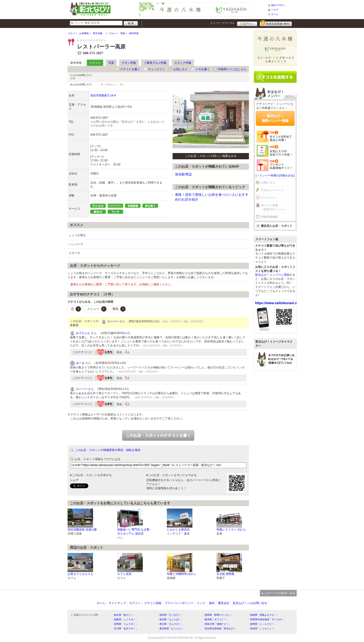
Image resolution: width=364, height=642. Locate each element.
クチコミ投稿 (153, 603)
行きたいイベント (272, 190)
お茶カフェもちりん (80, 574)
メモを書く (203, 69)
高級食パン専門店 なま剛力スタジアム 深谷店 (133, 532)
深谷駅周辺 (183, 174)
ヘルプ (275, 10)
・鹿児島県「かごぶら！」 (171, 629)
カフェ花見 (124, 574)
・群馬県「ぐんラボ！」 (125, 624)
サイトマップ (117, 603)
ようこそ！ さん (223, 23)
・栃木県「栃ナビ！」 (124, 615)
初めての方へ (278, 5)
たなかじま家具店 (178, 530)
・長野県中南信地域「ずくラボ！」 (267, 619)
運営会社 (224, 603)
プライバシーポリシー (179, 603)
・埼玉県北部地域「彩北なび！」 (220, 629)
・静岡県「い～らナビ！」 (262, 624)
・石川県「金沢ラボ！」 (125, 629)
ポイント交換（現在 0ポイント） (274, 207)
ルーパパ (113, 321)
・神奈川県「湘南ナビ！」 (217, 624)
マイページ (268, 198)
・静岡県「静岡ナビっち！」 (218, 615)
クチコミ (95, 63)
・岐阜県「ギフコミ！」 (216, 619)
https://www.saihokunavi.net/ (278, 303)
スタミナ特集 (183, 63)
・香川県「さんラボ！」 (170, 624)
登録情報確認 (269, 217)
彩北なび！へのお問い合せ (250, 603)
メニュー (97, 309)
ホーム (275, 14)
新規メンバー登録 (276, 23)
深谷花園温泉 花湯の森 (82, 530)
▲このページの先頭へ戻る (278, 593)
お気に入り (180, 69)
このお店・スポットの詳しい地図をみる (211, 156)
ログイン (247, 23)
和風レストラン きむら (231, 530)
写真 (111, 63)
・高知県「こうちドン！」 (262, 629)
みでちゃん (83, 333)
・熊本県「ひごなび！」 (170, 615)
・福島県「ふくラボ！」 (125, 619)
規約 (212, 603)
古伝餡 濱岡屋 (225, 574)
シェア (74, 480)
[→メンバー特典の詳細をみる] (275, 175)
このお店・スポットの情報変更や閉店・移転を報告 (108, 450)
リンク (201, 603)
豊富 (119, 309)
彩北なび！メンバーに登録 (272, 275)
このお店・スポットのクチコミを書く (158, 435)
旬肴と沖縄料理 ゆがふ (182, 574)
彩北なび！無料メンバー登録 (275, 118)
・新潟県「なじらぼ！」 (170, 619)
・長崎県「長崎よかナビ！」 (263, 615)
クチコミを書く (130, 69)
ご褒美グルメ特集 (155, 63)
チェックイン (157, 69)
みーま (80, 363)
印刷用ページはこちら (232, 69)
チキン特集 (129, 63)
